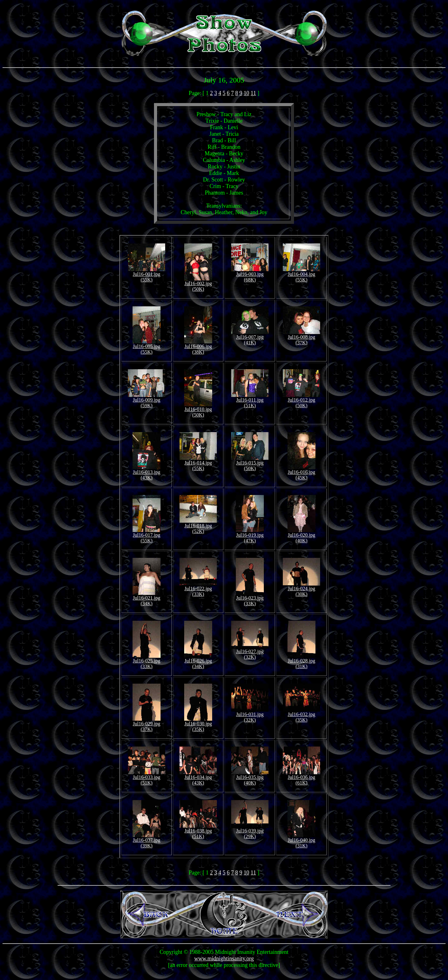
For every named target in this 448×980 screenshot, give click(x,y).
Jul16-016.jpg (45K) (301, 473)
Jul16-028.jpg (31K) (301, 661)
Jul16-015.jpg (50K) (250, 463)
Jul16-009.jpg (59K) (147, 400)
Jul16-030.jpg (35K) (198, 724)
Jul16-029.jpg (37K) (147, 724)
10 (246, 93)
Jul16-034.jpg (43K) (198, 778)
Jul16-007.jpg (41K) (250, 338)
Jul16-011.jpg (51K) (250, 400)
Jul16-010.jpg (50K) (198, 410)
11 (253, 93)
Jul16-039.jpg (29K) (250, 831)
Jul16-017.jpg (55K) (147, 536)
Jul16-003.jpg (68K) (250, 275)
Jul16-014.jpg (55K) (198, 463)
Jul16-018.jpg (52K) (198, 526)
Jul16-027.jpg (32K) (250, 652)
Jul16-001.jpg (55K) (147, 275)
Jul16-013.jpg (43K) (147, 473)
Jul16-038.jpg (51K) (198, 831)
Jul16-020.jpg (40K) (301, 536)
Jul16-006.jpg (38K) (198, 347)
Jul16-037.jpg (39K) (147, 841)
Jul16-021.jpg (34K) (147, 598)
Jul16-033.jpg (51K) (147, 778)
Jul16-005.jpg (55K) (147, 347)
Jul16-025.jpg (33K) (147, 661)
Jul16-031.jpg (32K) (250, 715)
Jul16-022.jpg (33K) (198, 589)
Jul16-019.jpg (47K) (250, 536)
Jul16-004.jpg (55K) (301, 275)
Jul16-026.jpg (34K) (198, 661)
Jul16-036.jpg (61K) (301, 778)
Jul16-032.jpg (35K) (301, 715)
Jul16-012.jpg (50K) (301, 400)
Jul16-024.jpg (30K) (301, 589)
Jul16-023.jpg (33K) (250, 598)
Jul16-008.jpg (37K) (301, 338)
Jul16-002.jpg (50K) (198, 284)
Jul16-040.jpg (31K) (301, 841)
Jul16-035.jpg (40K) (250, 778)
